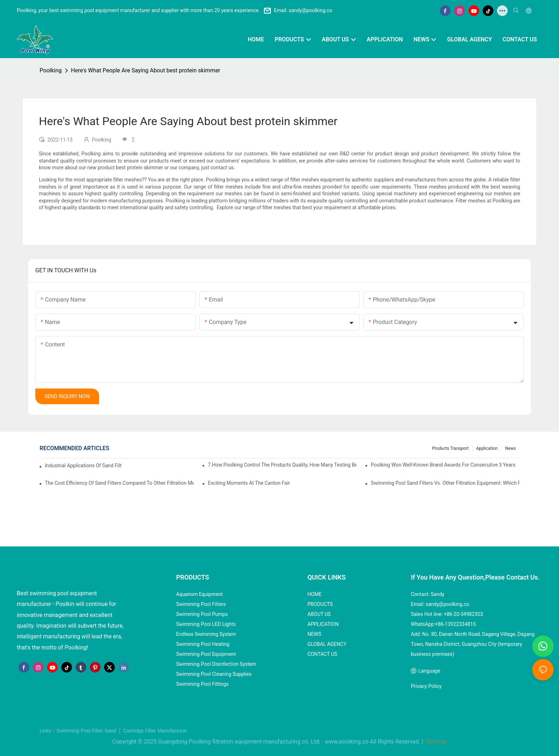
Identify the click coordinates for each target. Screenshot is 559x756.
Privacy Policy (426, 686)
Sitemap (436, 742)
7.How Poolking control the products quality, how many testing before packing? (282, 465)
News (511, 448)
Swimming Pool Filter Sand (87, 731)
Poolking (51, 70)
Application (487, 448)
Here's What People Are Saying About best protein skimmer (146, 70)
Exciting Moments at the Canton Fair (249, 483)
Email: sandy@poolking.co (303, 10)
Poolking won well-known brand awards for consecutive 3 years (443, 465)
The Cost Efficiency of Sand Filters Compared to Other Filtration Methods (119, 483)
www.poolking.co (347, 742)
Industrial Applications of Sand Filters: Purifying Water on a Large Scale (83, 466)
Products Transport (450, 448)
